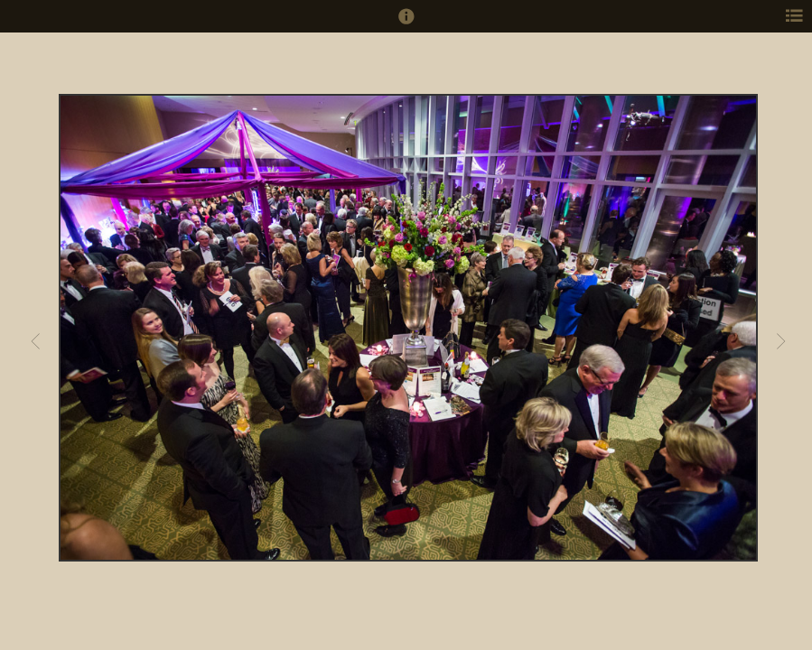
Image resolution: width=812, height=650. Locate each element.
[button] (406, 24)
